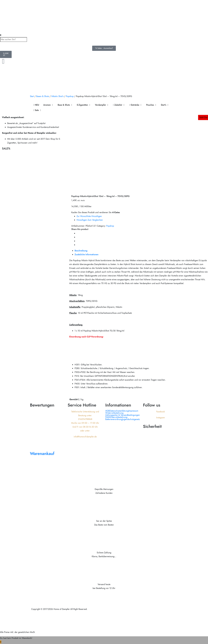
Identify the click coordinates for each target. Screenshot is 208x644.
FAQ (107, 417)
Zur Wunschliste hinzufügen (89, 216)
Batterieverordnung (114, 419)
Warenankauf (42, 454)
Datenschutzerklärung (119, 411)
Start (32, 96)
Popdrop (70, 96)
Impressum (133, 411)
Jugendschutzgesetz (131, 419)
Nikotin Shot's (57, 96)
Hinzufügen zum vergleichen (90, 220)
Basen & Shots (43, 96)
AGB (107, 411)
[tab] (86, 251)
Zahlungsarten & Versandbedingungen (123, 415)
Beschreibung (81, 251)
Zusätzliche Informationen (86, 254)
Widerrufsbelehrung (114, 413)
